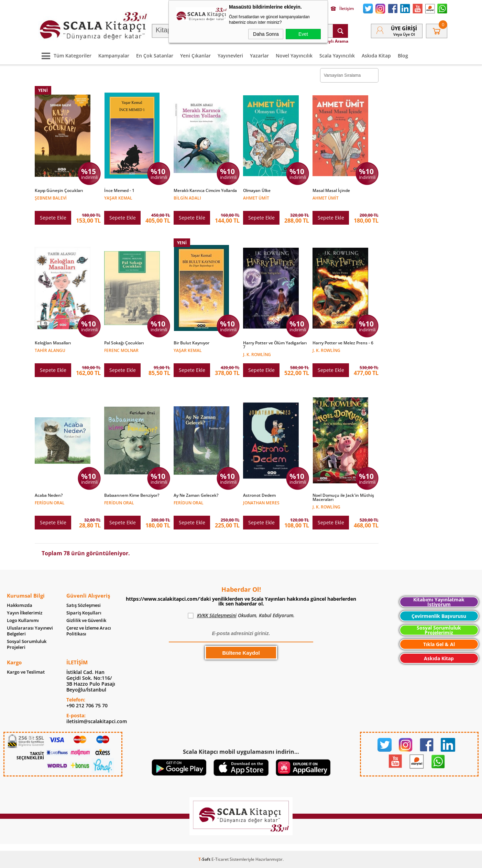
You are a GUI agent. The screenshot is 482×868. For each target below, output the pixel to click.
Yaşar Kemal (118, 198)
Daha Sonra (266, 34)
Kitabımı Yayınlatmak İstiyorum (439, 602)
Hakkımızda (20, 605)
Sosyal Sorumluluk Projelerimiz (439, 630)
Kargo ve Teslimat (26, 672)
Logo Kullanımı (23, 620)
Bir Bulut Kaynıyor (191, 343)
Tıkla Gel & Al (439, 644)
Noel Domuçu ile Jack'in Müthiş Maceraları (343, 497)
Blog (403, 56)
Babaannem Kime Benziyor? (132, 495)
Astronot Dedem (259, 495)
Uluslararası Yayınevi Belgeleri (30, 631)
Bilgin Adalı (187, 198)
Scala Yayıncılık (337, 56)
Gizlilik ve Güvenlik (86, 620)
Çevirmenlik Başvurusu (439, 616)
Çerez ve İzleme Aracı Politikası (89, 631)
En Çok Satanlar (155, 56)
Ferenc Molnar (121, 350)
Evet (303, 34)
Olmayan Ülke (257, 191)
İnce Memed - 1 (119, 191)
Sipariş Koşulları (84, 613)
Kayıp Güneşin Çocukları (59, 191)
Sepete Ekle (53, 218)
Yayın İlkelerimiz (25, 613)
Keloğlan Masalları (53, 343)
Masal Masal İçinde (331, 191)
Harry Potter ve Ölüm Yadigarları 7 (275, 345)
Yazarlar (259, 56)
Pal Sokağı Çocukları (124, 343)
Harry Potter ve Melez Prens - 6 (343, 343)
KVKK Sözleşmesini (217, 615)
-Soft (205, 859)
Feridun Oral (50, 502)
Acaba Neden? (49, 495)
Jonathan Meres (261, 502)
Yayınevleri (230, 56)
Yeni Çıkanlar (195, 56)
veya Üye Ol (404, 34)
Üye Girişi (404, 28)
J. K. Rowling (257, 354)
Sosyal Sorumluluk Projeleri (27, 644)
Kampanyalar (114, 56)
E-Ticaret (220, 859)
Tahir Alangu (50, 350)
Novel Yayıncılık (294, 56)
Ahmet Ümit (256, 198)
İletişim (342, 9)
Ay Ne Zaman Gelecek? (196, 495)
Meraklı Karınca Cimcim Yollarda (205, 191)
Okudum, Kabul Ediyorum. (241, 615)
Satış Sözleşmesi (84, 605)
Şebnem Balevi (51, 198)
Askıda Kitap (376, 56)
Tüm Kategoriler (65, 56)
